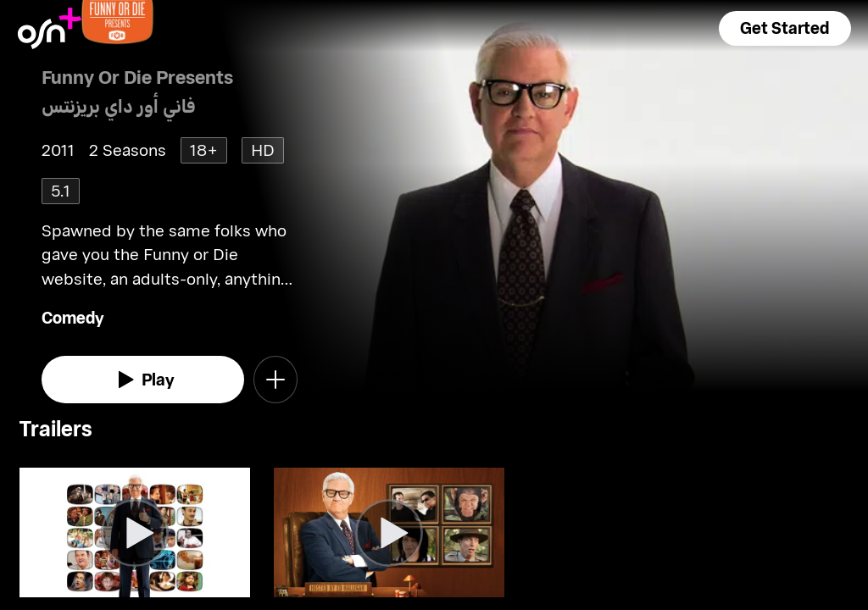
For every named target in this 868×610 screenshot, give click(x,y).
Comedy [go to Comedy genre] (73, 317)
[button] (785, 28)
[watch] (143, 380)
